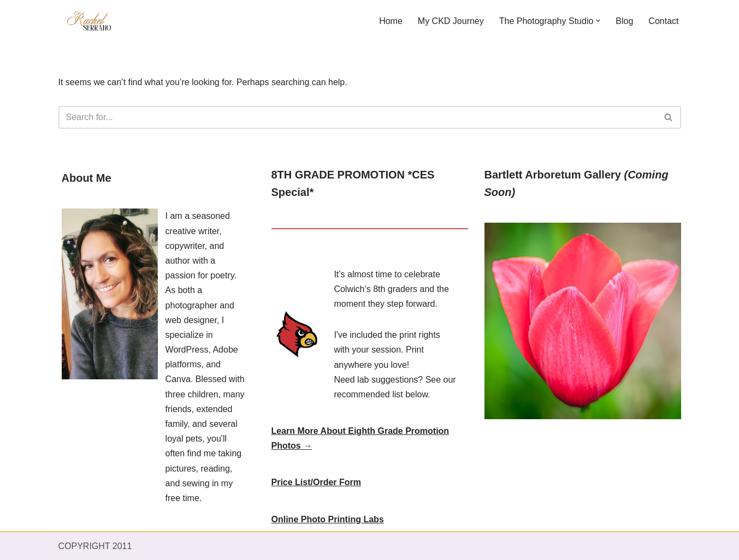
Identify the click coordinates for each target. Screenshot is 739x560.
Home (391, 21)
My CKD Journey (451, 21)
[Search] (357, 117)
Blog (624, 21)
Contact (663, 21)
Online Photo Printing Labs (328, 519)
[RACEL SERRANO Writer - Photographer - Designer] (91, 21)
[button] (598, 21)
